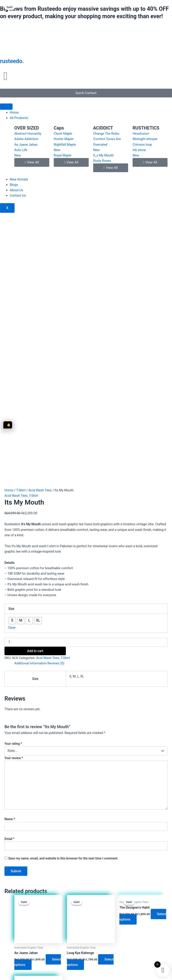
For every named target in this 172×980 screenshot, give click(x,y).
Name (10, 561)
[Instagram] (70, 893)
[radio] (12, 363)
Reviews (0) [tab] (56, 405)
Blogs (14, 185)
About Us (16, 190)
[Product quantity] (86, 384)
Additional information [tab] (31, 405)
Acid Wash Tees (40, 232)
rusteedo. (12, 61)
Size (11, 351)
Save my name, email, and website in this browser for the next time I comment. (63, 600)
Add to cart (35, 393)
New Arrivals (19, 179)
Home (14, 112)
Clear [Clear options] (12, 369)
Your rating (13, 486)
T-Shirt (21, 232)
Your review (14, 500)
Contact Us (18, 196)
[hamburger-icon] (6, 107)
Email (10, 581)
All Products (19, 118)
